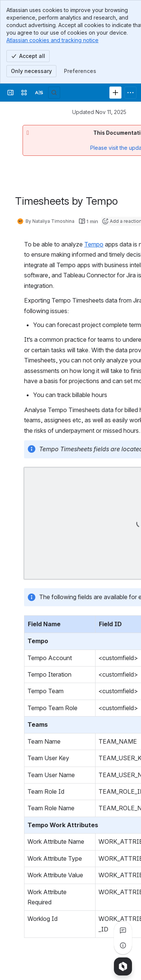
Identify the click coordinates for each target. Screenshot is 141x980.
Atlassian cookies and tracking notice (52, 40)
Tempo (94, 244)
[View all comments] (123, 930)
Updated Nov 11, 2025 (99, 112)
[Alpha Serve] (39, 93)
